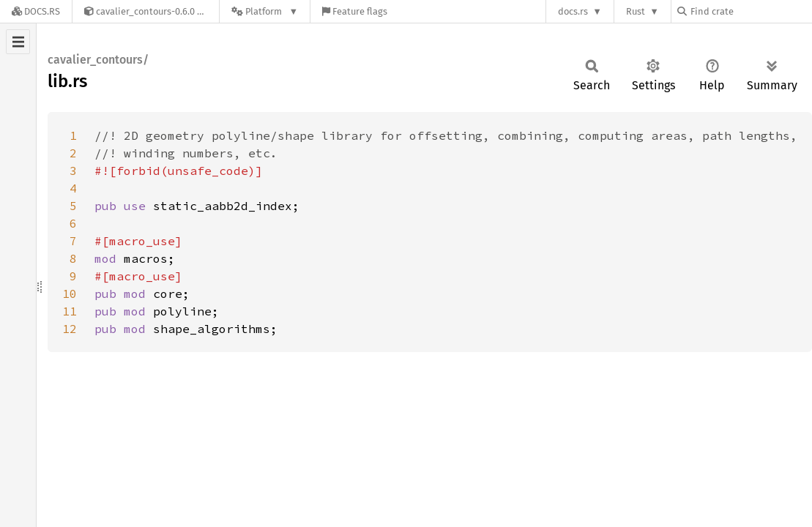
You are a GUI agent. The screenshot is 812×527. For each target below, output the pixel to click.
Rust (636, 11)
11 (70, 311)
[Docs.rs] (36, 11)
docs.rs (573, 11)
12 (70, 329)
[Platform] (265, 11)
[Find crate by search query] (750, 11)
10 (70, 294)
